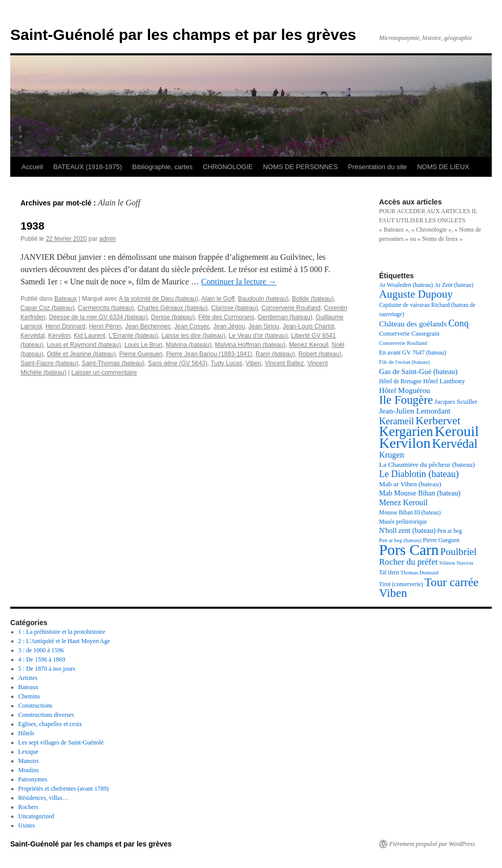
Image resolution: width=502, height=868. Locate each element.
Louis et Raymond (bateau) (84, 345)
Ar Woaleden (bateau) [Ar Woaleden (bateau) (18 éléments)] (406, 285)
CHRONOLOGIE (228, 167)
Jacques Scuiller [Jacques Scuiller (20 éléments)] (456, 401)
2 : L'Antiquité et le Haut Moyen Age (64, 641)
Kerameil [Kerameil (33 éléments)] (396, 421)
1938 (33, 226)
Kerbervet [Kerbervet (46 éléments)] (438, 420)
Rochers (28, 807)
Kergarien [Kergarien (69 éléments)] (406, 431)
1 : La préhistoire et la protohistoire (62, 632)
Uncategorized (36, 816)
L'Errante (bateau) (133, 336)
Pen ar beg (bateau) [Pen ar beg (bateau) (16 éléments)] (400, 540)
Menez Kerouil (309, 345)
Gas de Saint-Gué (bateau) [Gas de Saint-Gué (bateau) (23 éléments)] (418, 371)
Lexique (28, 752)
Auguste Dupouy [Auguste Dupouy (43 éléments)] (416, 294)
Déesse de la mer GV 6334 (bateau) (98, 317)
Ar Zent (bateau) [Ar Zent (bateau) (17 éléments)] (454, 285)
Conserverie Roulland (291, 308)
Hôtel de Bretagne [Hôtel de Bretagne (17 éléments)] (400, 381)
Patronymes (33, 779)
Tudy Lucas (226, 363)
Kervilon (59, 336)
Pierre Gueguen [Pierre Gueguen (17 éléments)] (441, 540)
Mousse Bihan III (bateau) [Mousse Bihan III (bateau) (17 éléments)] (410, 512)
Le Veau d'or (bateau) (258, 336)
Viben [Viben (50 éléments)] (393, 593)
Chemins (29, 696)
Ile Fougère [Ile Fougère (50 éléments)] (406, 400)
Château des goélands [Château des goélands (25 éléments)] (413, 324)
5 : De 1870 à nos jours (47, 669)
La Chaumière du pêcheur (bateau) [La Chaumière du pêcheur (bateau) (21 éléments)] (427, 464)
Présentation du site (377, 167)
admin (107, 239)
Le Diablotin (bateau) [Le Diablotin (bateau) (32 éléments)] (419, 474)
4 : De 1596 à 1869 (42, 659)
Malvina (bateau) (189, 345)
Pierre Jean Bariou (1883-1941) (209, 354)
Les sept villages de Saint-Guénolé (61, 742)
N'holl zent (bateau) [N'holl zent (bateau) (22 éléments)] (407, 531)
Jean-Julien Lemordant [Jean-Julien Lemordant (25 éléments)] (415, 411)
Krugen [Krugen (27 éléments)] (392, 455)
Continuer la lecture (239, 282)
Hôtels (26, 733)
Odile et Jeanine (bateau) (81, 354)
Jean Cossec (192, 326)
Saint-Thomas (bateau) (113, 363)
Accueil (32, 167)
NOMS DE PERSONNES (300, 167)
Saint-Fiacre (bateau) (49, 363)
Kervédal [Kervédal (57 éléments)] (455, 443)
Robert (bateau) (320, 354)
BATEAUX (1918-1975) (88, 167)
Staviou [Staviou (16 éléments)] (465, 563)
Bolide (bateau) (313, 299)
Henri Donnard (66, 326)
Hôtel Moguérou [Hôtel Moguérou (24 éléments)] (405, 390)
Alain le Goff (218, 299)
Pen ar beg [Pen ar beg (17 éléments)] (449, 531)
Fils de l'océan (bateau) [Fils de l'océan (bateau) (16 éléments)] (404, 362)
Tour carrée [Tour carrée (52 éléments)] (452, 582)
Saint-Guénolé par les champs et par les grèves (183, 35)
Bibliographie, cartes (162, 167)
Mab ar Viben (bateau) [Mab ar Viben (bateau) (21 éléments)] (410, 484)
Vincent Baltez (285, 363)
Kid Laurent (89, 336)
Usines (27, 825)
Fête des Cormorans (226, 317)
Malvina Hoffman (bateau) (250, 345)
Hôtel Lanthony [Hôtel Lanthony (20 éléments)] (444, 381)
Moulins (29, 770)
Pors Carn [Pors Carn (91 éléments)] (409, 550)
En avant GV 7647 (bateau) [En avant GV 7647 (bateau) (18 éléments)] (413, 353)
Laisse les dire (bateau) (193, 336)
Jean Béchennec (148, 326)
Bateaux (66, 299)
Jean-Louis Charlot (309, 326)
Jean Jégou (229, 326)
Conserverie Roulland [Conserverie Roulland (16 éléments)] (403, 343)
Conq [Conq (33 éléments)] (458, 323)
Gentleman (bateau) (285, 317)
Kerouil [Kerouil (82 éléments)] (457, 431)
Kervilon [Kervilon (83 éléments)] (405, 443)
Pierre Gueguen (141, 354)
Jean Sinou (264, 326)
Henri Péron (105, 326)
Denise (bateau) (173, 317)
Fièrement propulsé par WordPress (432, 844)
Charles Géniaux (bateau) (172, 308)
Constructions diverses (46, 715)
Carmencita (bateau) (106, 308)
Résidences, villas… (44, 798)
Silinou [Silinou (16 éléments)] (447, 563)
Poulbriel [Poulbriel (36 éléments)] (459, 552)
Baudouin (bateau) (264, 299)
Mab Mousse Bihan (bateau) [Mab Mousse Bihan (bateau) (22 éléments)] (420, 493)
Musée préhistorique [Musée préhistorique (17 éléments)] (403, 522)
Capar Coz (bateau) (47, 308)
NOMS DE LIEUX (443, 167)
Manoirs (29, 761)
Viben (254, 363)
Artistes (28, 678)
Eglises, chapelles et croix (50, 724)
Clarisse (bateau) (234, 308)
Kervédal (33, 336)
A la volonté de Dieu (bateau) (159, 299)
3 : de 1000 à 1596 (41, 650)
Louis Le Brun (143, 345)
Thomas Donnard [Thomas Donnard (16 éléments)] (420, 573)
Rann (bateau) (275, 354)
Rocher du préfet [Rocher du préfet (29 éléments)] (409, 562)
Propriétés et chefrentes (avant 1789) (64, 789)
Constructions (36, 706)
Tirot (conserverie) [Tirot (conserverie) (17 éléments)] (401, 584)
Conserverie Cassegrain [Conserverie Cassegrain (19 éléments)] (409, 334)
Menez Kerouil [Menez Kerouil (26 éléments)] (403, 502)
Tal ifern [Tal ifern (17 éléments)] (389, 572)
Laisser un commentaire (104, 373)
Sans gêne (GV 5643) (178, 363)
